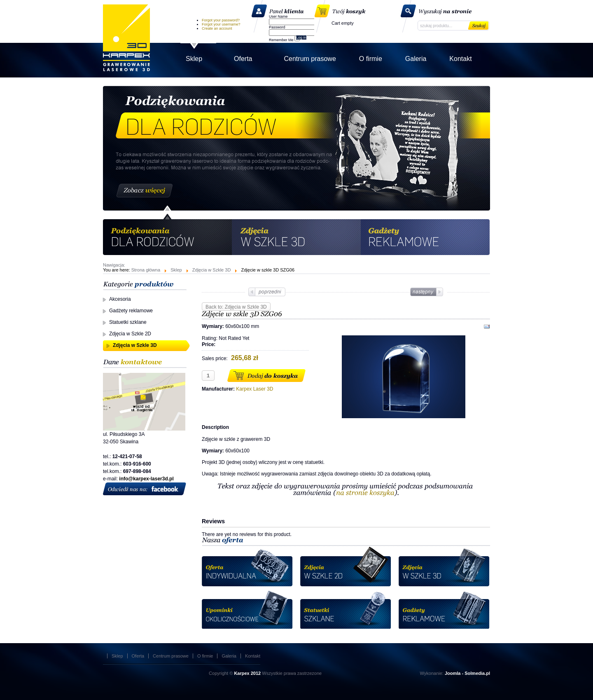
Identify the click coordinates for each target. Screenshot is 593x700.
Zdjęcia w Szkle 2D (130, 334)
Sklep (176, 270)
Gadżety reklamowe (131, 311)
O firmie (205, 656)
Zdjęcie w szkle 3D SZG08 (268, 292)
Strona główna (146, 270)
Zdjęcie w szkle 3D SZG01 (426, 292)
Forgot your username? (221, 24)
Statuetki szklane (128, 322)
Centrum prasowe (171, 656)
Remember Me (281, 40)
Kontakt (253, 656)
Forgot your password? (221, 20)
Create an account (217, 28)
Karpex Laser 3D (126, 38)
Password (277, 27)
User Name (278, 16)
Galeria (229, 656)
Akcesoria (120, 299)
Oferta (138, 656)
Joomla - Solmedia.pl (467, 673)
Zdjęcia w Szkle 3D (212, 270)
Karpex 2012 (247, 673)
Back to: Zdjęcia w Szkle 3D (236, 307)
